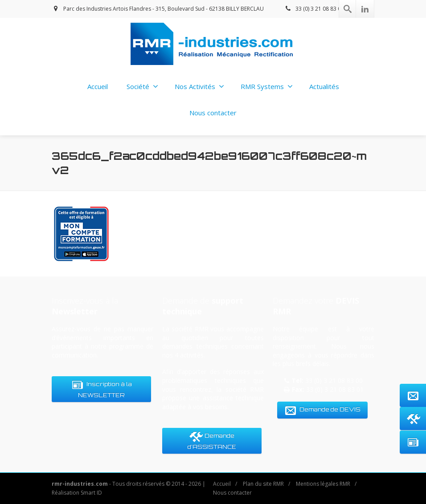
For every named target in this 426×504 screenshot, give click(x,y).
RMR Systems (267, 86)
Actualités (324, 86)
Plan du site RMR (263, 484)
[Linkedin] (365, 9)
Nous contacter (213, 113)
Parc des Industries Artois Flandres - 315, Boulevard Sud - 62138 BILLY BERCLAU (158, 9)
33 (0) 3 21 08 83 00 (314, 9)
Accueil (98, 86)
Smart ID (91, 493)
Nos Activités (199, 86)
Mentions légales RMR (323, 484)
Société (142, 86)
